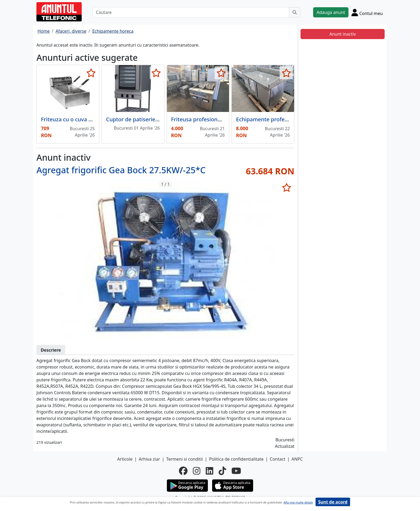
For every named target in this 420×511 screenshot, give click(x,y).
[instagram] (197, 471)
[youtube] (236, 471)
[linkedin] (209, 471)
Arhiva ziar (149, 459)
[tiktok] (222, 471)
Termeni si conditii (184, 459)
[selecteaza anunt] (91, 73)
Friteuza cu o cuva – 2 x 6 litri (78, 119)
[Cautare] (191, 12)
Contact (277, 459)
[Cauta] (295, 12)
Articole (125, 459)
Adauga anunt (331, 12)
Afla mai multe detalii (298, 502)
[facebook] (183, 471)
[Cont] (367, 12)
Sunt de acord (333, 502)
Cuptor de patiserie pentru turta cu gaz (156, 119)
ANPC (297, 459)
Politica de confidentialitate (236, 459)
